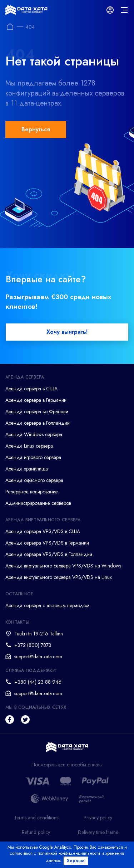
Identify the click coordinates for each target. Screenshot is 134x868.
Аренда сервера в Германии (36, 400)
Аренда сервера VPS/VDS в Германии (47, 543)
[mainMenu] (124, 10)
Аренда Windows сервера (34, 434)
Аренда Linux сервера (29, 446)
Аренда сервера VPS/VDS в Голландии (49, 554)
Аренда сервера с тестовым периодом (47, 605)
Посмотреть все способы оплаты (67, 765)
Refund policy (36, 832)
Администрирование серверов (38, 503)
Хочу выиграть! (67, 332)
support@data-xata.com (38, 657)
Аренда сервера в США (31, 389)
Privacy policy (98, 818)
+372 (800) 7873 (33, 645)
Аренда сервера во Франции (37, 411)
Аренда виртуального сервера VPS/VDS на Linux (59, 577)
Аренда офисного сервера (34, 480)
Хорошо (76, 861)
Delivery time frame (98, 832)
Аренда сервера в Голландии (38, 423)
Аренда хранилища (27, 469)
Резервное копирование (32, 492)
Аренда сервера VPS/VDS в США (43, 531)
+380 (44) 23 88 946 (38, 682)
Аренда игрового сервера (33, 457)
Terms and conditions (36, 818)
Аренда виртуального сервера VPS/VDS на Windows (63, 566)
